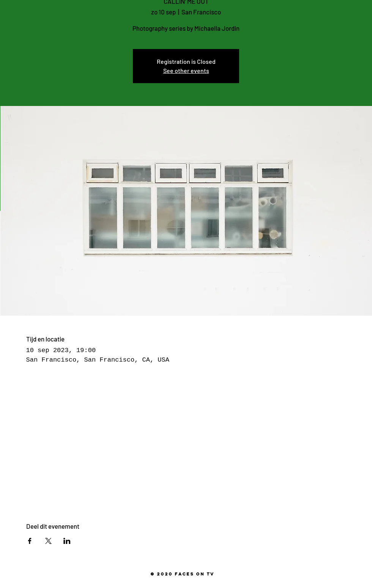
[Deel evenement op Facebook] (30, 541)
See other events (186, 70)
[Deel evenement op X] (48, 541)
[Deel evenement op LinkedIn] (67, 541)
